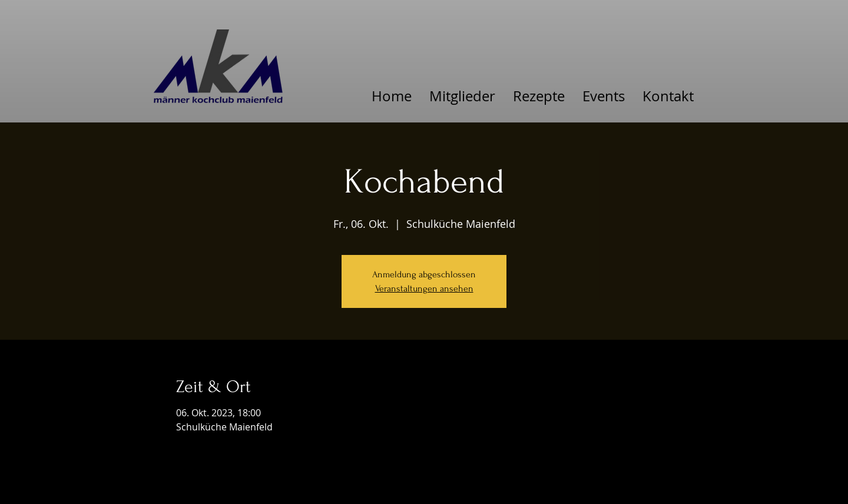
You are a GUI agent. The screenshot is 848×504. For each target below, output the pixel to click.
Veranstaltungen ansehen (424, 289)
